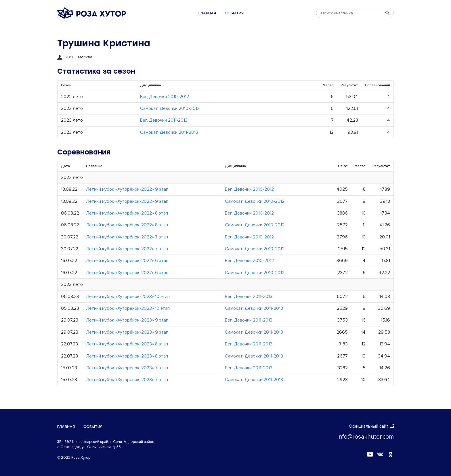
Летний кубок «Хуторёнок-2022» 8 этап (127, 213)
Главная (207, 13)
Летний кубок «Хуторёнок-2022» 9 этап (127, 189)
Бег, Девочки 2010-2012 (165, 97)
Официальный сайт (371, 426)
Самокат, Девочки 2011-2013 (169, 132)
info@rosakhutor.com (366, 437)
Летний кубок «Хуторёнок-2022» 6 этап (127, 261)
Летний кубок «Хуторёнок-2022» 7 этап (127, 237)
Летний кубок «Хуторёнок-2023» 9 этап (127, 320)
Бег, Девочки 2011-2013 (164, 120)
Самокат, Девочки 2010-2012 (170, 108)
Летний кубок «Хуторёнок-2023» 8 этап (127, 344)
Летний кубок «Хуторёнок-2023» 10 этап (128, 297)
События (234, 13)
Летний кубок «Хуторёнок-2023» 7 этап (127, 368)
